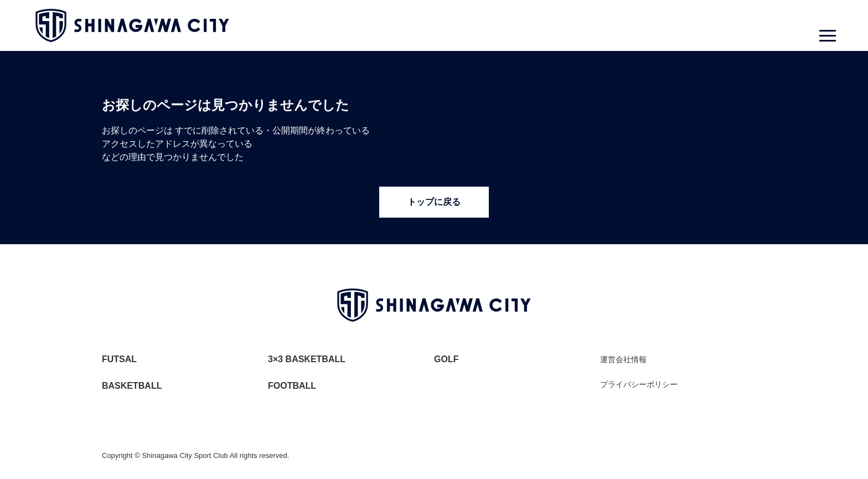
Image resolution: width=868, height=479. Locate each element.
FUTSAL (119, 359)
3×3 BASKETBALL (307, 359)
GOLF (446, 359)
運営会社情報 (623, 359)
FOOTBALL (292, 386)
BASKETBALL (132, 386)
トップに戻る (434, 202)
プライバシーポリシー (639, 384)
